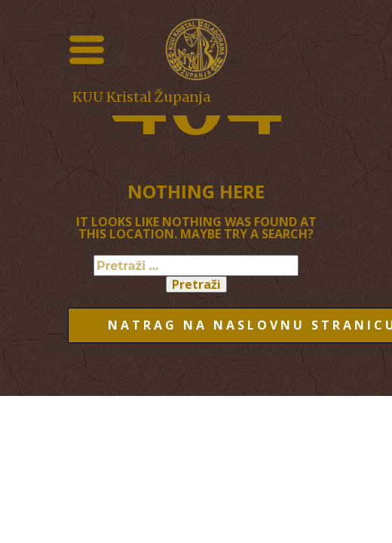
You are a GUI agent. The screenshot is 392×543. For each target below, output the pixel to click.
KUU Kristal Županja (141, 97)
